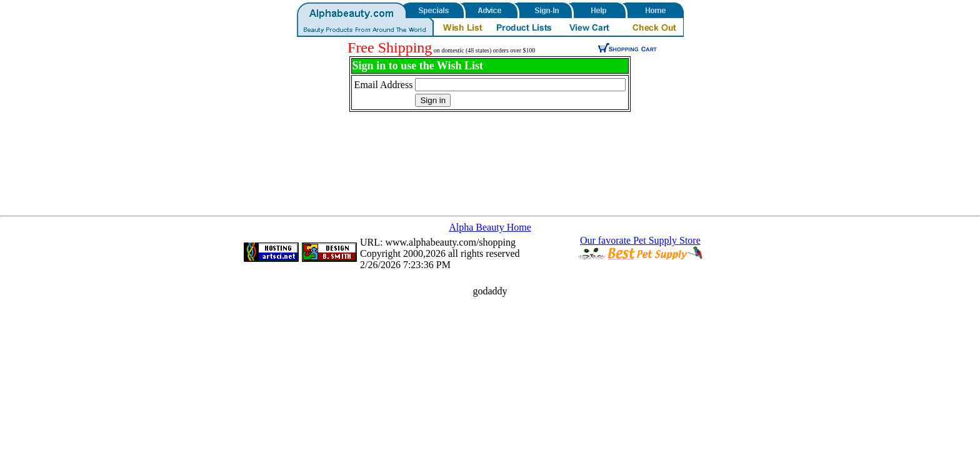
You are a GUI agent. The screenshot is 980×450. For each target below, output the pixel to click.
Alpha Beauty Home (490, 227)
